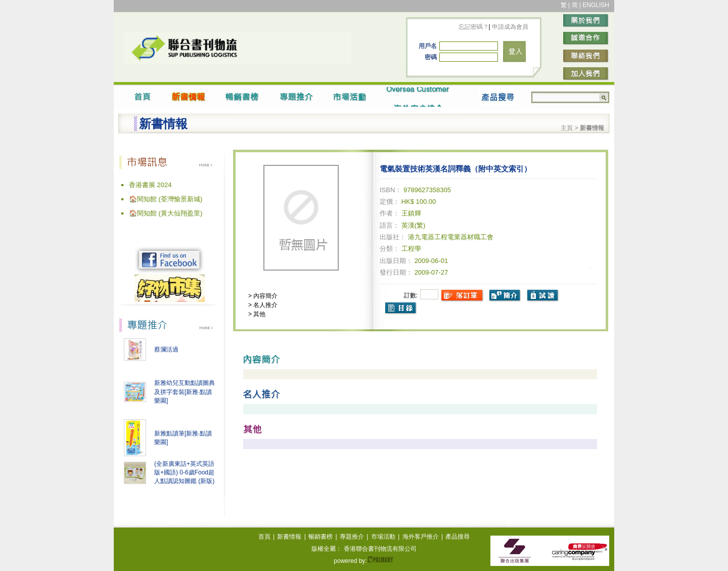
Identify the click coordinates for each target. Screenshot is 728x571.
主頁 (567, 128)
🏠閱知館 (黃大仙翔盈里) (166, 213)
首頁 (264, 537)
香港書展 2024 (150, 185)
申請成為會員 (509, 27)
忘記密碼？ (474, 27)
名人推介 (265, 305)
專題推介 (352, 537)
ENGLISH (596, 5)
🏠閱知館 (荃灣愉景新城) (166, 199)
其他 (259, 314)
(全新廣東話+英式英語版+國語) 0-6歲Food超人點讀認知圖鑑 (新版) (184, 472)
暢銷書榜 (321, 537)
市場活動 (383, 537)
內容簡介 (265, 296)
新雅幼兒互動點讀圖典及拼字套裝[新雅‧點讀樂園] (185, 392)
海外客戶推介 (421, 537)
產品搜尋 (458, 537)
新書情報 (289, 537)
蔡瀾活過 (166, 349)
